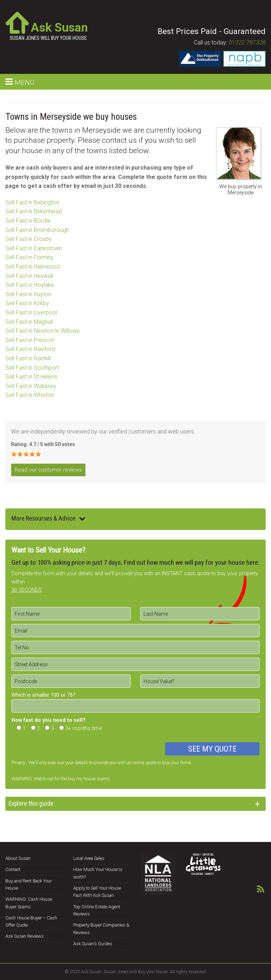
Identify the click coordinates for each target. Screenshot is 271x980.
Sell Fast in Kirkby (27, 303)
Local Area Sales (89, 858)
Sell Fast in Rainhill (28, 358)
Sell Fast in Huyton (28, 294)
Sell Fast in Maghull (29, 322)
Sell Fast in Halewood (32, 267)
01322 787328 (247, 42)
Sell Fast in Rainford (30, 349)
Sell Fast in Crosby (29, 239)
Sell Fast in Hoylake (30, 285)
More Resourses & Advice (48, 519)
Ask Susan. (92, 972)
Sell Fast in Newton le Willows (43, 331)
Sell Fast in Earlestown (34, 248)
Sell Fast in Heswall (29, 276)
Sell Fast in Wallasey (31, 386)
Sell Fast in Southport (32, 368)
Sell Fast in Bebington (32, 202)
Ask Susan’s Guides (93, 944)
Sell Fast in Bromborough (37, 230)
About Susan (18, 858)
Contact (13, 869)
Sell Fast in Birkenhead (34, 211)
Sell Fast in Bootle (28, 221)
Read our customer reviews (48, 470)
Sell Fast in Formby (29, 257)
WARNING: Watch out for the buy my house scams (61, 779)
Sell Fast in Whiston (30, 395)
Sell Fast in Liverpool (31, 313)
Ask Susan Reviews (25, 936)
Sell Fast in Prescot (30, 340)
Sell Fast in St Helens (31, 377)
